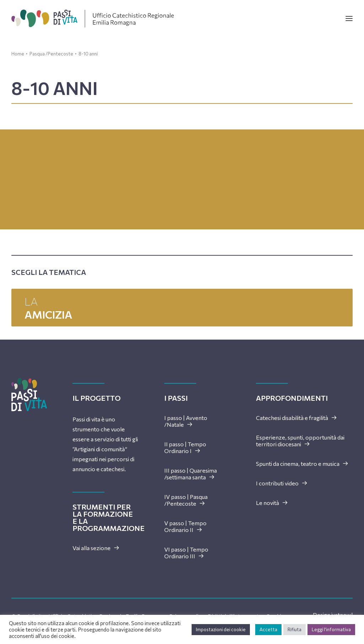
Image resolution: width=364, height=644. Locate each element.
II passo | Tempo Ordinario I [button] (185, 447)
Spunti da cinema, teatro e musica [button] (302, 464)
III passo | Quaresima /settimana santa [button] (191, 474)
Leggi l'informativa (331, 629)
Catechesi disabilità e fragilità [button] (296, 418)
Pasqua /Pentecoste (51, 54)
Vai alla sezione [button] (96, 548)
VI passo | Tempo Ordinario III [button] (186, 553)
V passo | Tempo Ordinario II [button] (185, 526)
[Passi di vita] (93, 18)
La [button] (182, 308)
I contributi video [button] (282, 483)
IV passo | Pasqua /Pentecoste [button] (186, 500)
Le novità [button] (272, 503)
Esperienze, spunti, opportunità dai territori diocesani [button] (300, 441)
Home (18, 54)
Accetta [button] (268, 629)
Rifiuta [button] (295, 629)
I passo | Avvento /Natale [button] (186, 421)
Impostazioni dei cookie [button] (221, 629)
